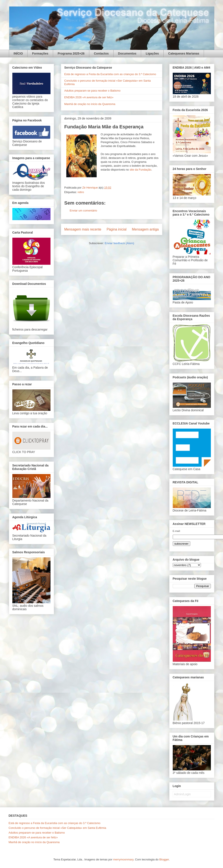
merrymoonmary (123, 859)
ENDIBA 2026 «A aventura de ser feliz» (89, 97)
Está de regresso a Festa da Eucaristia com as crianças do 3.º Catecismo (110, 74)
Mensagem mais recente (83, 229)
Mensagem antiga (145, 229)
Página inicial (117, 229)
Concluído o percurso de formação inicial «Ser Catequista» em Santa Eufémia (57, 828)
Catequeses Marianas (184, 53)
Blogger (164, 859)
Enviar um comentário (83, 211)
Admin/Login (182, 794)
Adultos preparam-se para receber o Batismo (92, 91)
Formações (40, 53)
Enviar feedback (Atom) (119, 243)
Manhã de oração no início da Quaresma (90, 104)
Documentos (127, 53)
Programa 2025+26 (71, 53)
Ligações (152, 53)
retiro (81, 192)
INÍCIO (18, 53)
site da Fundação (140, 170)
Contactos (101, 53)
